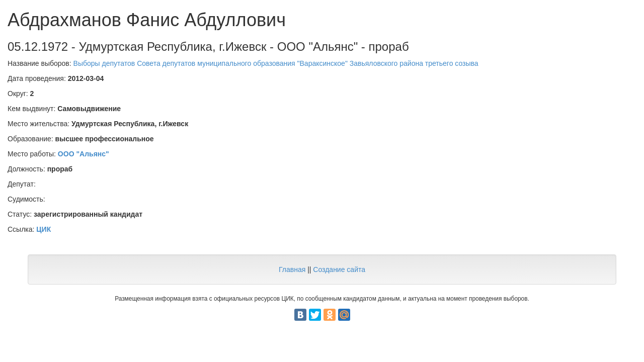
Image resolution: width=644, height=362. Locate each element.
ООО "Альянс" (84, 154)
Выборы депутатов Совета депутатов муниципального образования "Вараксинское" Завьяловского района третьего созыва (276, 63)
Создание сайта (339, 269)
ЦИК (44, 229)
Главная (292, 269)
